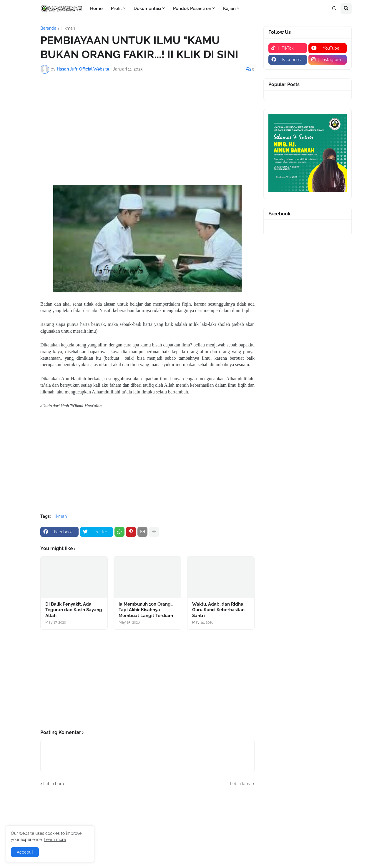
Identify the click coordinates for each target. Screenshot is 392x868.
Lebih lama (241, 784)
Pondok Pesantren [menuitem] (192, 9)
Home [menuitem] (96, 9)
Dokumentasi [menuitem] (147, 9)
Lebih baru (54, 784)
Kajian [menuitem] (229, 9)
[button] (334, 9)
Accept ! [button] (25, 852)
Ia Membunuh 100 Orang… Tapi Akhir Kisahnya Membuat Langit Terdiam (146, 610)
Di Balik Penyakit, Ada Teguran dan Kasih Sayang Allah (74, 610)
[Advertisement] (147, 122)
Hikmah (68, 28)
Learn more (55, 839)
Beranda (48, 28)
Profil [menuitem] (116, 9)
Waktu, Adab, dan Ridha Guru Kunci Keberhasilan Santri (218, 610)
